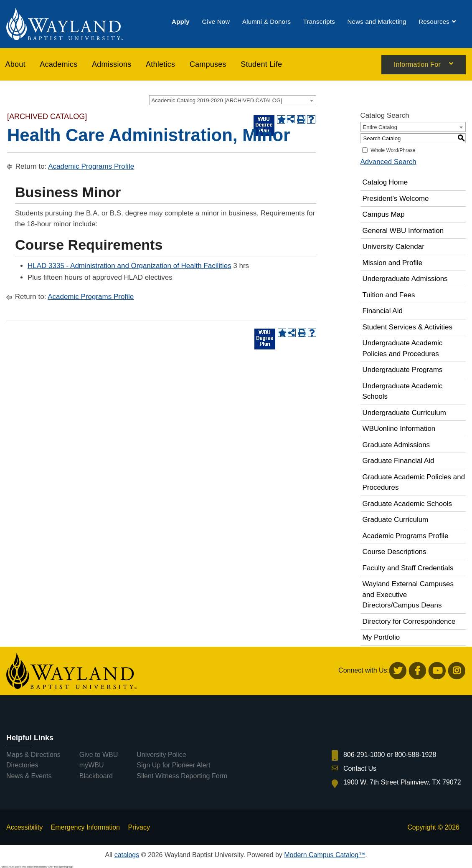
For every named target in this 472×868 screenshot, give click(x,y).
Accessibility (24, 827)
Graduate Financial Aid (398, 461)
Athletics (160, 65)
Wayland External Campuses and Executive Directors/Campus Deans (408, 595)
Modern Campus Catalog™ (325, 855)
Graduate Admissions (396, 445)
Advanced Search (388, 162)
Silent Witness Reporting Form (182, 776)
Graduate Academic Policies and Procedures (414, 482)
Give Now (216, 22)
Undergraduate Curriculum (404, 413)
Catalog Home (385, 182)
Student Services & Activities (407, 327)
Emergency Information (85, 827)
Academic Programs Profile (91, 166)
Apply (181, 22)
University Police (161, 755)
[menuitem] (181, 22)
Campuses (208, 65)
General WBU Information (403, 231)
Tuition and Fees (389, 295)
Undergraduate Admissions (405, 279)
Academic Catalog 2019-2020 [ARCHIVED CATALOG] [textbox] (217, 100)
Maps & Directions (33, 755)
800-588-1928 (416, 755)
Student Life (261, 65)
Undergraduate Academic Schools (403, 391)
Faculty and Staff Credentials (408, 568)
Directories (22, 765)
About (15, 65)
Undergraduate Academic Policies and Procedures (403, 348)
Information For (417, 66)
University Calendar (393, 247)
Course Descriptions (395, 552)
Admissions (112, 65)
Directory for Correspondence (409, 621)
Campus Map (384, 214)
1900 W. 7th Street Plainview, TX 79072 (402, 782)
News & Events (29, 776)
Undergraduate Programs (403, 370)
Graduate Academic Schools (407, 504)
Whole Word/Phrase (393, 150)
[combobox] (233, 100)
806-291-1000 (364, 755)
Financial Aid (383, 311)
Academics (58, 65)
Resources (434, 22)
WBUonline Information (399, 429)
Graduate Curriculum (396, 520)
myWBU (92, 765)
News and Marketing (377, 22)
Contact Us (360, 768)
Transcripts (319, 22)
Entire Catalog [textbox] (380, 127)
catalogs (127, 855)
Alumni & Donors (266, 22)
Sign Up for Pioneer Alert (173, 765)
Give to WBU (99, 755)
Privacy (139, 827)
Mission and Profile (393, 263)
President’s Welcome (396, 199)
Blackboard (96, 776)
